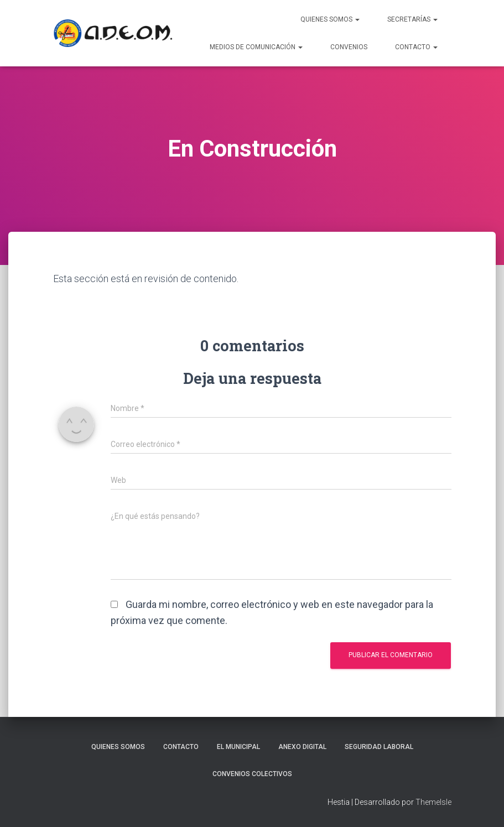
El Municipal (238, 747)
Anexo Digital (302, 747)
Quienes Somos (330, 19)
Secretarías (412, 19)
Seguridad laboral (379, 747)
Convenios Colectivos (252, 774)
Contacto (416, 47)
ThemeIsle (433, 802)
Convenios (349, 47)
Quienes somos (118, 747)
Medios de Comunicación (256, 47)
